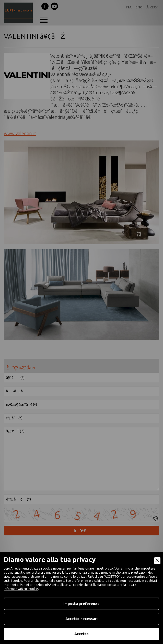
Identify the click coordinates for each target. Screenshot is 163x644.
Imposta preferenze (81, 604)
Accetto (81, 634)
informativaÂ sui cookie (21, 589)
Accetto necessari (82, 619)
